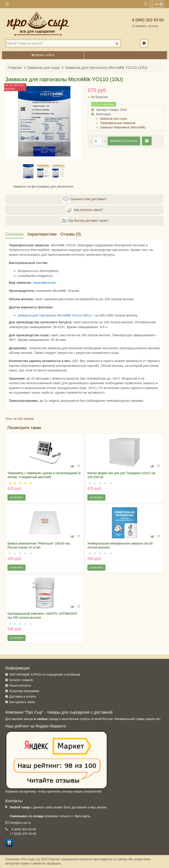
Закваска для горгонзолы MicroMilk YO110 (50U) (54, 315)
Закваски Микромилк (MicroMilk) (123, 127)
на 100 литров (23, 419)
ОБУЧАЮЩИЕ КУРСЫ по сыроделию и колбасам (45, 674)
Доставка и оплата (23, 696)
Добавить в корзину (124, 141)
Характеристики (42, 234)
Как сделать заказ (22, 702)
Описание (14, 234)
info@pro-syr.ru (20, 823)
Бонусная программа (24, 691)
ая (54, 282)
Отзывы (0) (71, 234)
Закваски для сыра (43, 68)
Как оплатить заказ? (84, 210)
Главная (15, 68)
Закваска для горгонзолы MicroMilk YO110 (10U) (106, 68)
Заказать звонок (145, 26)
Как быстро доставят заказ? (84, 221)
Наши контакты (20, 685)
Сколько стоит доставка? (85, 199)
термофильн (42, 282)
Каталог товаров (21, 680)
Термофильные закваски (118, 123)
